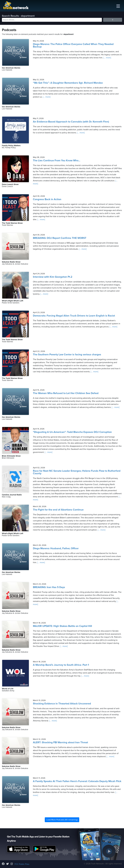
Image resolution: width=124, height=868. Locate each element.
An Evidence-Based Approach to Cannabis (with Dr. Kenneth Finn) (71, 122)
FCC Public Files (22, 864)
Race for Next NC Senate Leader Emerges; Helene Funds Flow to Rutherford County (77, 472)
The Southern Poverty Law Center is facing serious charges (67, 355)
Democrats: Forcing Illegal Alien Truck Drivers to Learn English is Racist (74, 316)
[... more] (107, 58)
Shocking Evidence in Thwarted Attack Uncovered (62, 704)
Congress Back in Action (47, 199)
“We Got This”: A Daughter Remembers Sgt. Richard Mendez (68, 83)
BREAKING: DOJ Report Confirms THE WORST (60, 238)
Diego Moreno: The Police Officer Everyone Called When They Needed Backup (73, 45)
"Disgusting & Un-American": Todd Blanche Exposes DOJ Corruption (72, 432)
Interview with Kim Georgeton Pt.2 (53, 277)
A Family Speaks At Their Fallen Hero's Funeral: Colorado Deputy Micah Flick (77, 781)
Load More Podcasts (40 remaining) (62, 820)
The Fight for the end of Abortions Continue (58, 510)
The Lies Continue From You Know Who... (57, 161)
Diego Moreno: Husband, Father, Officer (56, 548)
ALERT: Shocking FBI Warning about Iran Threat (60, 742)
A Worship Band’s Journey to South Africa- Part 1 (61, 665)
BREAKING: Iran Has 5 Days (49, 587)
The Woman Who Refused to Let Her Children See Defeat (66, 393)
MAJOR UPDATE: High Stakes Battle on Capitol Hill (62, 626)
